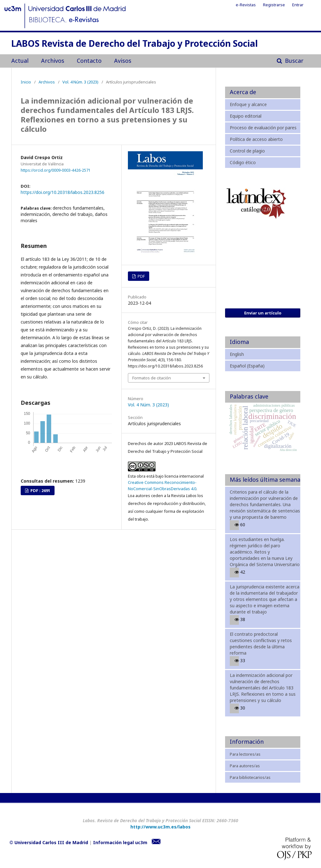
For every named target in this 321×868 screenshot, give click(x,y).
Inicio (26, 82)
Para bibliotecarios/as (250, 777)
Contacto (89, 61)
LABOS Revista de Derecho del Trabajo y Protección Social (134, 44)
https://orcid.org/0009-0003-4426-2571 (56, 170)
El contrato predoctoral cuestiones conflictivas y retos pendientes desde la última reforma (261, 643)
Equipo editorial (246, 116)
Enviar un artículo (263, 313)
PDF (141, 276)
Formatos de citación (152, 378)
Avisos (123, 61)
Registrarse (274, 5)
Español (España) (247, 366)
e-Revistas (246, 5)
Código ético (243, 162)
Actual (20, 61)
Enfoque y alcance (248, 104)
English (237, 354)
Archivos (53, 61)
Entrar (298, 5)
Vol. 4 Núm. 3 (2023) (80, 82)
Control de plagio (247, 151)
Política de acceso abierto (256, 139)
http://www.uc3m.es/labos (160, 827)
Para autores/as (245, 766)
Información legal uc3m (120, 842)
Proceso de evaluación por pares (263, 128)
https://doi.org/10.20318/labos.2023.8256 (63, 192)
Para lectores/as (245, 754)
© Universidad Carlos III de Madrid (49, 842)
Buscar (293, 61)
